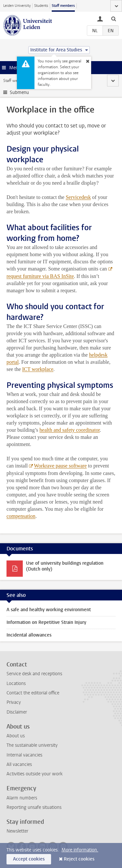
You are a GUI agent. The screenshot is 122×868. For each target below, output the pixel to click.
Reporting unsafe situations (34, 807)
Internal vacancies (24, 755)
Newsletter (17, 831)
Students (41, 6)
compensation (21, 516)
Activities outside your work (34, 774)
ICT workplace (38, 369)
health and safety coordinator (69, 430)
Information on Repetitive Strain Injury (46, 622)
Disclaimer (17, 712)
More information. (80, 850)
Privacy (14, 702)
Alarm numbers (22, 798)
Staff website (14, 81)
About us (16, 736)
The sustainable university (32, 745)
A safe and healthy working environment (49, 610)
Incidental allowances (29, 635)
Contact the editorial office (33, 693)
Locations (16, 684)
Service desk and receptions (34, 674)
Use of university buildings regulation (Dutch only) (65, 566)
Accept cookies (29, 859)
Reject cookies (79, 859)
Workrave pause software (60, 466)
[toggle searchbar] (114, 19)
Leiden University (17, 6)
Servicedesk (78, 197)
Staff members (63, 6)
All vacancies (19, 764)
